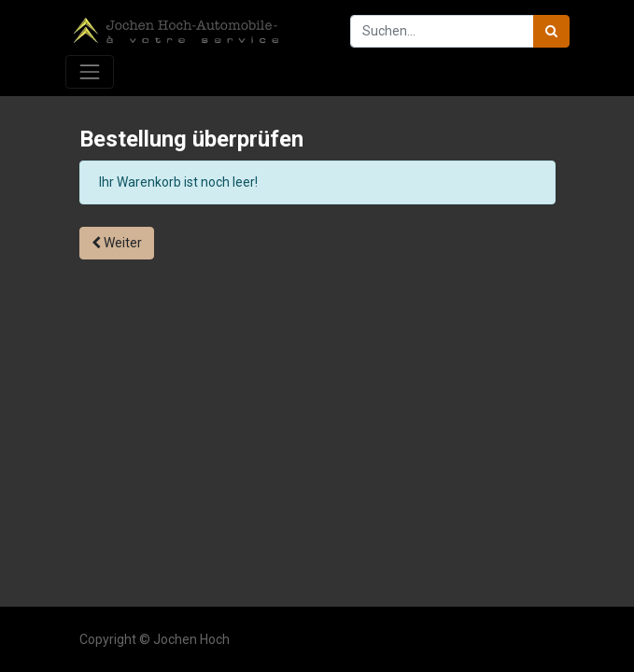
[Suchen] (551, 31)
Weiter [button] (117, 243)
